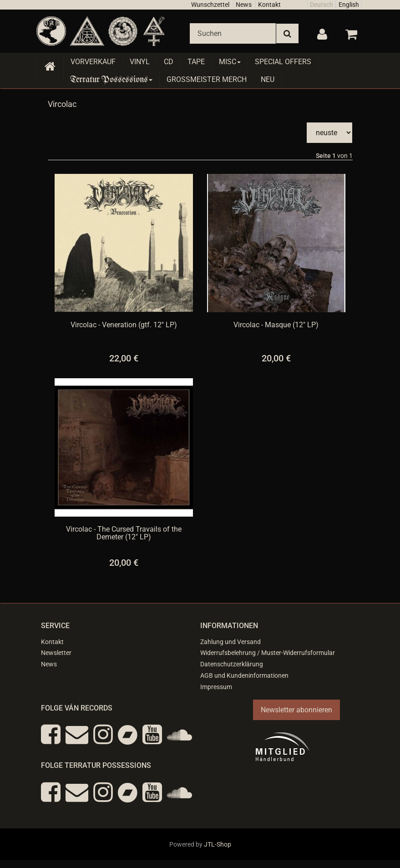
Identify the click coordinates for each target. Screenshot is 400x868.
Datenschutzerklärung (232, 664)
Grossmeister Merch (207, 79)
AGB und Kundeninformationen (244, 675)
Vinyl (140, 62)
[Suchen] (233, 33)
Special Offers (283, 62)
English (349, 5)
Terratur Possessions (111, 79)
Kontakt (269, 5)
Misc (230, 62)
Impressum (216, 687)
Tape (196, 62)
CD (169, 62)
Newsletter (56, 653)
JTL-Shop (218, 844)
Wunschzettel (210, 5)
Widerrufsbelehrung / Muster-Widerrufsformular (268, 653)
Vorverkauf (93, 62)
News (244, 5)
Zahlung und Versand (230, 642)
